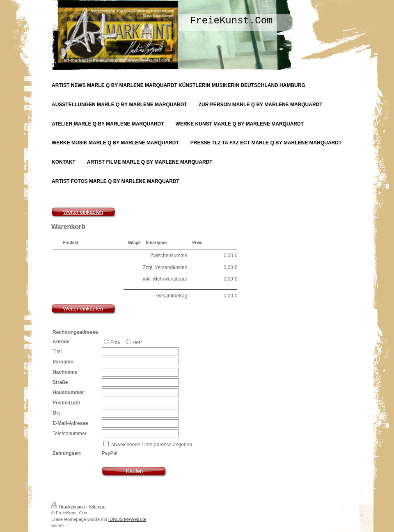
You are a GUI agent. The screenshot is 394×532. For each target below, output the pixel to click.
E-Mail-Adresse (70, 423)
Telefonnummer (70, 434)
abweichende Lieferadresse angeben (152, 445)
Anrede (61, 342)
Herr (134, 342)
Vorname (63, 362)
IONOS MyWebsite (127, 519)
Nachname (65, 372)
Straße (60, 382)
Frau (113, 342)
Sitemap (97, 507)
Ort (56, 413)
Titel (57, 352)
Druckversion (68, 507)
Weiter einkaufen (83, 212)
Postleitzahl (66, 403)
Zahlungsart (67, 453)
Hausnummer (68, 393)
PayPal (110, 453)
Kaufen (134, 471)
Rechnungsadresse (75, 332)
